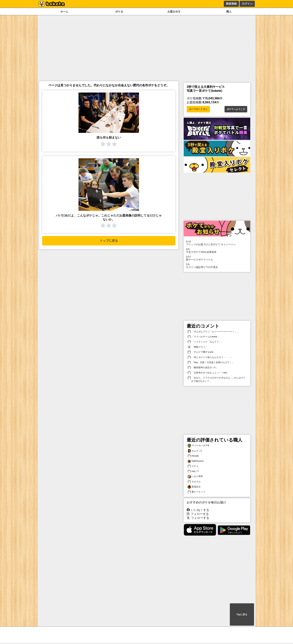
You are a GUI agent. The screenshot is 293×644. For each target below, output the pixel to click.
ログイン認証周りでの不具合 (217, 266)
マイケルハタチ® (198, 446)
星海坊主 (194, 487)
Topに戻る (242, 614)
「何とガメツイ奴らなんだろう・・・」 (210, 357)
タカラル (194, 482)
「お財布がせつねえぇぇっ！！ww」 (208, 373)
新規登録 (231, 4)
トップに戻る (109, 241)
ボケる (119, 12)
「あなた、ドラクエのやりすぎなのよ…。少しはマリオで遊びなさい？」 (216, 379)
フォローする (198, 514)
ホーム (64, 12)
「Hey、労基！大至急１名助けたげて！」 (211, 362)
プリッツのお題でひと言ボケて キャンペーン (217, 243)
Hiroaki (193, 456)
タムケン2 (195, 451)
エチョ (193, 466)
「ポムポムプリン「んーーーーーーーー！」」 (213, 332)
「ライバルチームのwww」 (203, 337)
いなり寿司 (195, 476)
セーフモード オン (198, 109)
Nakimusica (195, 461)
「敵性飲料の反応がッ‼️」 (203, 368)
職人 (229, 12)
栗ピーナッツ (196, 492)
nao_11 (193, 471)
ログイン (247, 4)
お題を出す (174, 12)
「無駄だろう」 (197, 347)
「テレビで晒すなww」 (201, 352)
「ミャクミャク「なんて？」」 (205, 342)
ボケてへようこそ (236, 109)
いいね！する (198, 510)
